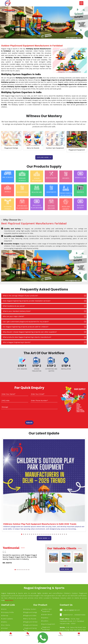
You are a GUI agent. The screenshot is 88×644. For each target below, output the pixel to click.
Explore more (44, 157)
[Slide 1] (39, 36)
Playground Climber (30, 622)
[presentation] (13, 414)
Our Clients (6, 625)
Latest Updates (7, 619)
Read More (9, 600)
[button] (22, 534)
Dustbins (45, 621)
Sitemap (5, 616)
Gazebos (45, 618)
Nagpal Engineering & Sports (44, 588)
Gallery (4, 622)
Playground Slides (30, 616)
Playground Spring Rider (30, 629)
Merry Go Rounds (33, 148)
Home (4, 609)
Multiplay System (30, 609)
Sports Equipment (48, 624)
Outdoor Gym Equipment (55, 148)
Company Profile (7, 612)
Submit (29, 423)
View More (44, 538)
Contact (4, 628)
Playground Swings (11, 148)
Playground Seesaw (30, 625)
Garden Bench (47, 615)
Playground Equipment (77, 150)
